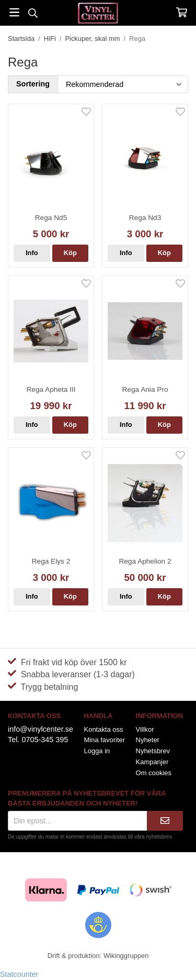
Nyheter (148, 740)
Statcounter (19, 974)
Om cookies (154, 773)
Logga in (97, 751)
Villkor (145, 729)
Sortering (33, 84)
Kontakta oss (104, 729)
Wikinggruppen (126, 956)
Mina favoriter (105, 740)
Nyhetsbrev (153, 751)
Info (32, 253)
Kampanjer (152, 762)
